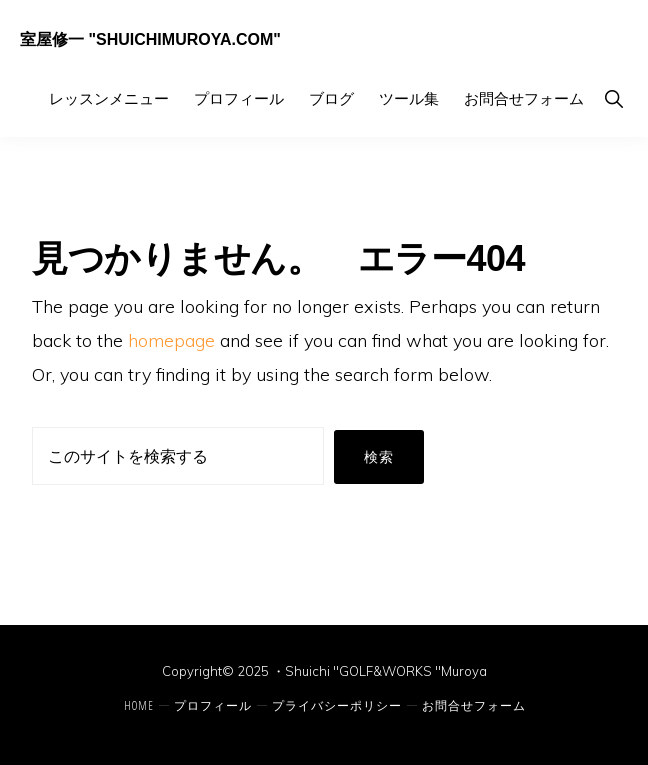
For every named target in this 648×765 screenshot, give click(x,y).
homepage (171, 340)
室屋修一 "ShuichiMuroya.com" (150, 39)
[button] (613, 98)
